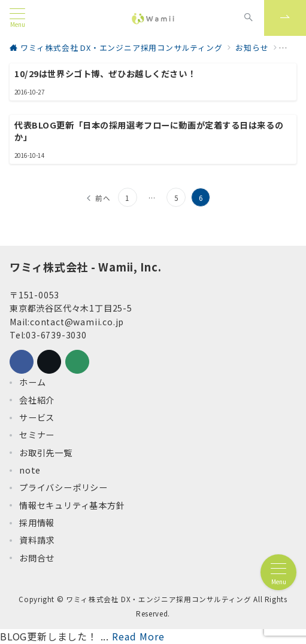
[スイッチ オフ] (249, 18)
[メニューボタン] (17, 18)
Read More (138, 636)
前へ (103, 198)
